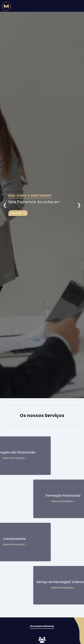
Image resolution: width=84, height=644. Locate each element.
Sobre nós (18, 213)
